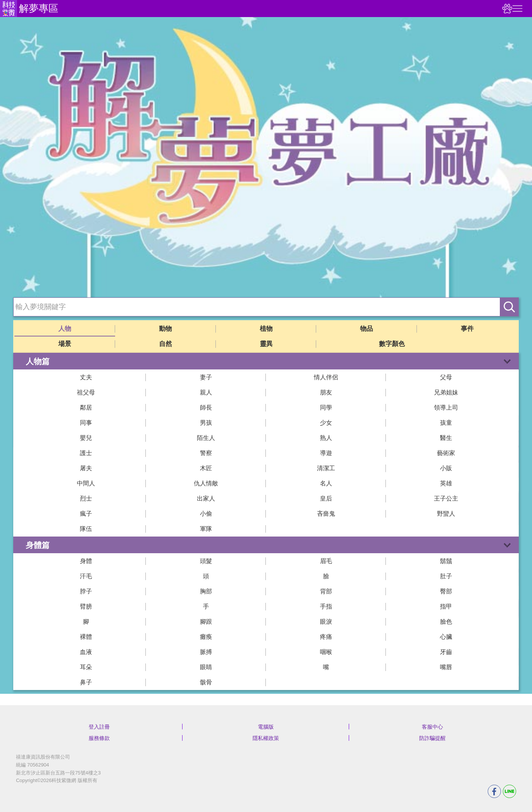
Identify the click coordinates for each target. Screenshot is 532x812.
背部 (326, 591)
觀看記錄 (506, 9)
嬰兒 (86, 438)
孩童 (446, 423)
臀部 (446, 591)
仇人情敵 (206, 483)
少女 (326, 423)
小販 (446, 468)
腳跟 (206, 622)
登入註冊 (99, 727)
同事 (86, 423)
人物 (65, 329)
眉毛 (326, 561)
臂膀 (86, 606)
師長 (206, 408)
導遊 (326, 453)
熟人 (326, 438)
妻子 (206, 377)
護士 (86, 453)
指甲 (446, 606)
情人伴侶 (326, 377)
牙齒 (446, 652)
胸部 (206, 591)
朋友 (326, 392)
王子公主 (446, 498)
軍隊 (206, 529)
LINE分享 (509, 791)
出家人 (206, 498)
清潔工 (326, 468)
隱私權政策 (266, 738)
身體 (86, 561)
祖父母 (86, 392)
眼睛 (206, 667)
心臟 (446, 637)
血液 (86, 652)
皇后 (326, 498)
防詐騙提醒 (432, 738)
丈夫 (86, 377)
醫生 (446, 438)
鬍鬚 (446, 561)
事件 (467, 329)
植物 (266, 329)
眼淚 (326, 622)
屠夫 (86, 468)
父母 (446, 377)
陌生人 (206, 438)
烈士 (86, 498)
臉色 (446, 622)
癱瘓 (206, 637)
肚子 (446, 576)
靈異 (266, 344)
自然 (165, 344)
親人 (206, 392)
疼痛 (326, 637)
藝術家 (446, 453)
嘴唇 (446, 667)
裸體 (86, 637)
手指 (326, 606)
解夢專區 (39, 8)
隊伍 (86, 529)
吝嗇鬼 (326, 514)
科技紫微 (9, 9)
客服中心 (432, 727)
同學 (326, 408)
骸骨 (206, 682)
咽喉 (326, 652)
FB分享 (494, 791)
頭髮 (206, 561)
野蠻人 (446, 514)
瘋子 (86, 514)
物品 (367, 329)
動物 (165, 329)
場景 (65, 344)
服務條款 (99, 738)
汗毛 (86, 576)
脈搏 (206, 652)
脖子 (86, 591)
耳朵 (86, 667)
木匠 (206, 468)
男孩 (206, 423)
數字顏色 (392, 344)
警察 (206, 453)
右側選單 (516, 9)
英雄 (446, 483)
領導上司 (446, 408)
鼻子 (86, 682)
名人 (326, 483)
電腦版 (266, 727)
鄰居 (86, 408)
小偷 (206, 514)
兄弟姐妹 (446, 392)
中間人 (86, 483)
